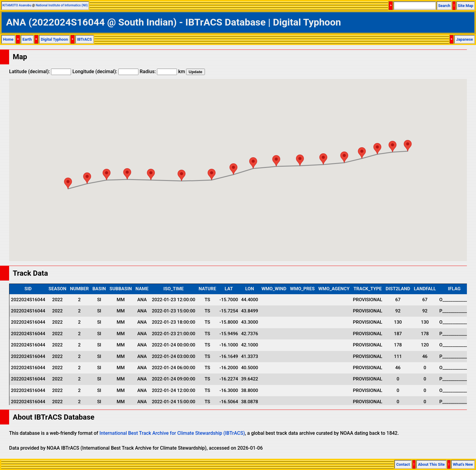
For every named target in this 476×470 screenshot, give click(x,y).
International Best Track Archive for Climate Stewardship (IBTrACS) (172, 433)
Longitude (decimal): (105, 72)
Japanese (464, 39)
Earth (27, 39)
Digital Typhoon (54, 39)
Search (444, 6)
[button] (408, 146)
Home (8, 39)
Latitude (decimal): (40, 72)
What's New (463, 464)
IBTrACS (85, 39)
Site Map (466, 6)
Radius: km (162, 72)
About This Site (431, 464)
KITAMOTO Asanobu (17, 5)
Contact (403, 464)
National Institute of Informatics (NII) (62, 5)
